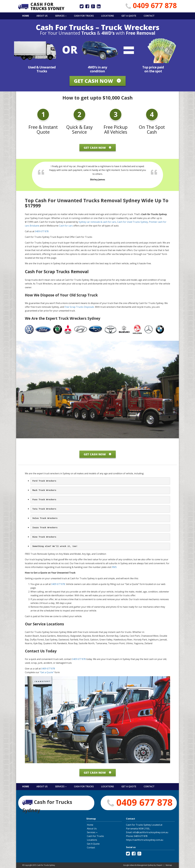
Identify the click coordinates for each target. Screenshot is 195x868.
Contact (149, 16)
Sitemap (169, 865)
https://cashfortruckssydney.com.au (145, 840)
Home (25, 16)
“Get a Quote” (47, 672)
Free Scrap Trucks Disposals (79, 307)
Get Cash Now (98, 81)
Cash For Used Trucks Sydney (132, 222)
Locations (107, 16)
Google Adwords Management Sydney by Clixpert (143, 865)
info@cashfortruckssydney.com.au (150, 832)
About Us (42, 16)
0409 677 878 (155, 5)
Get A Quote (129, 16)
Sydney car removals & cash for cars (97, 222)
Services (61, 16)
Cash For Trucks (84, 16)
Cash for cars (66, 226)
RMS (114, 567)
